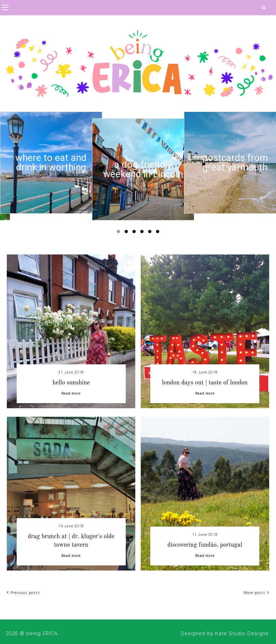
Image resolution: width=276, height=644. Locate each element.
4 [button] (143, 233)
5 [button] (151, 233)
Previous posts (23, 593)
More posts (256, 593)
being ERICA (42, 633)
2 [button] (127, 233)
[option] (51, 163)
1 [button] (120, 233)
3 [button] (135, 233)
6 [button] (159, 233)
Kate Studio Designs (242, 633)
